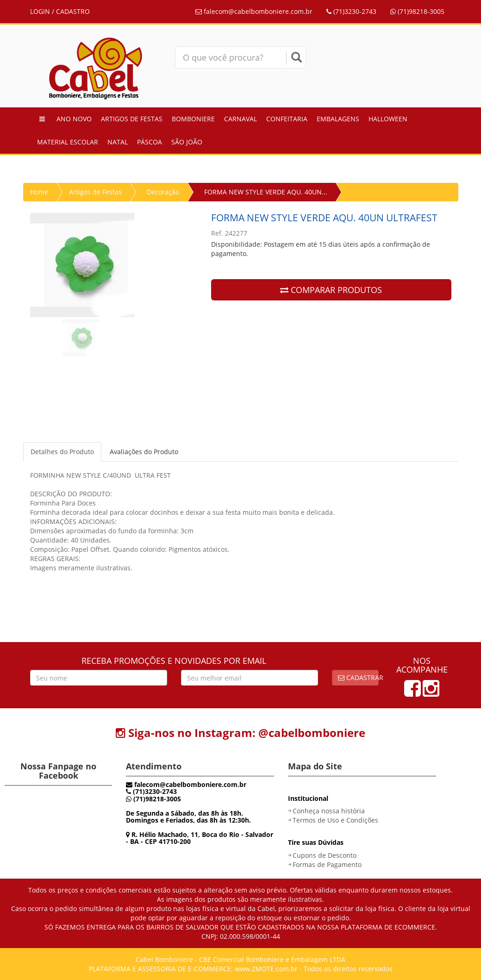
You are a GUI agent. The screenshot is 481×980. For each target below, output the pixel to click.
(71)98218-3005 (417, 11)
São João (187, 142)
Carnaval (240, 119)
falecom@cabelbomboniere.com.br (254, 11)
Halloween (388, 119)
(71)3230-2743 (351, 11)
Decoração (163, 192)
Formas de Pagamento (327, 865)
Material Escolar (68, 142)
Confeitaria (287, 119)
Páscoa (150, 142)
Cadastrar (358, 677)
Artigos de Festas (132, 119)
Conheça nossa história (329, 811)
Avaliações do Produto (144, 452)
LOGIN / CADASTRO (60, 11)
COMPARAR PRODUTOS (331, 290)
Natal (118, 142)
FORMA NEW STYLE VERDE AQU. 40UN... (266, 192)
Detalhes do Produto (62, 452)
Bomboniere (193, 119)
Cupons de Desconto (325, 855)
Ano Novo (74, 119)
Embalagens (338, 119)
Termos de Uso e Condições (335, 820)
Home (39, 192)
